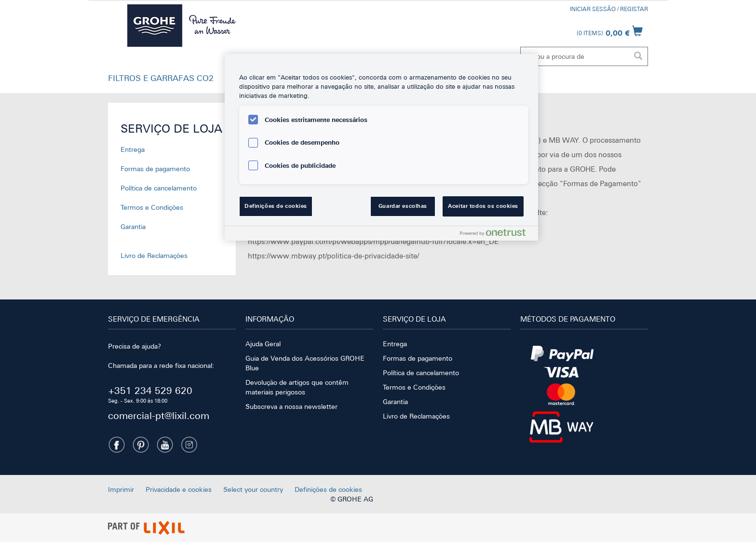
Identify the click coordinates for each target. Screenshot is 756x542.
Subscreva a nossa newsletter (291, 406)
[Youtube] (165, 445)
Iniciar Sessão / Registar (609, 9)
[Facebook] (117, 445)
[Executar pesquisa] (638, 56)
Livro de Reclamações (154, 256)
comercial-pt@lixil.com (159, 415)
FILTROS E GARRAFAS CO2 (161, 78)
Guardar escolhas (403, 206)
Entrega (133, 149)
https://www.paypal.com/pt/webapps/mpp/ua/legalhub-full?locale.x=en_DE (373, 241)
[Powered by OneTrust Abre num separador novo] (497, 235)
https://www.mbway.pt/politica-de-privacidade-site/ (333, 256)
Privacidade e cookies (179, 489)
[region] (381, 147)
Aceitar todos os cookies (483, 206)
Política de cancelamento (159, 188)
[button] (161, 81)
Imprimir (121, 489)
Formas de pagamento (155, 169)
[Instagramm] (189, 445)
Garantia (133, 227)
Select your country (253, 489)
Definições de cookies (328, 489)
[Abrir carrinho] (610, 31)
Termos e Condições (152, 207)
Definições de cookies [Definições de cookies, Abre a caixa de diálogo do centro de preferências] (276, 206)
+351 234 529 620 (150, 390)
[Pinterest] (141, 445)
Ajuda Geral (263, 344)
